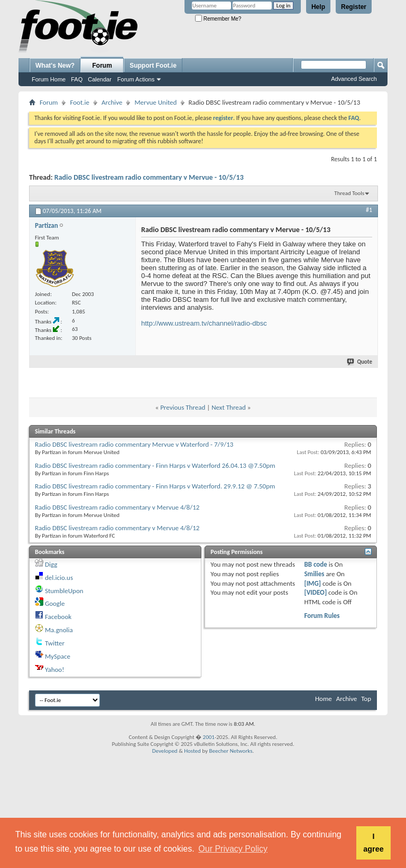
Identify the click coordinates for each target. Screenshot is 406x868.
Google (55, 603)
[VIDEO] (315, 592)
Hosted (192, 751)
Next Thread (229, 407)
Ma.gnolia (59, 630)
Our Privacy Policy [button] (233, 849)
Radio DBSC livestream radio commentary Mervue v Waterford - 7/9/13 (134, 444)
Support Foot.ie (153, 66)
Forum (102, 66)
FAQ (77, 79)
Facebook (58, 617)
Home (324, 699)
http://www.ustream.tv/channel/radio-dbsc (204, 323)
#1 (369, 210)
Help (318, 7)
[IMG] (312, 583)
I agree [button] (373, 843)
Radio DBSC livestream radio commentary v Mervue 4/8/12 (117, 507)
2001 (209, 737)
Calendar (100, 79)
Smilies (314, 574)
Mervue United (155, 102)
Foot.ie (80, 102)
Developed (165, 751)
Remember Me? (218, 19)
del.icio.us (59, 578)
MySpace (58, 656)
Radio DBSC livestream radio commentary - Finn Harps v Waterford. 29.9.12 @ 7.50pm (155, 486)
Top (366, 699)
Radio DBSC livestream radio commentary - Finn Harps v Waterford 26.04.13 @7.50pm (155, 465)
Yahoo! (55, 670)
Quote (360, 362)
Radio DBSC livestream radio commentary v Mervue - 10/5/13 (149, 177)
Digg (51, 564)
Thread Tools (349, 193)
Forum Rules (322, 616)
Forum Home (49, 79)
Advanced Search (354, 79)
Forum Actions (136, 79)
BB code (315, 564)
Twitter (55, 643)
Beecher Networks (230, 751)
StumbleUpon (64, 591)
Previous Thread (183, 407)
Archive (112, 102)
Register (354, 7)
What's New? (55, 66)
